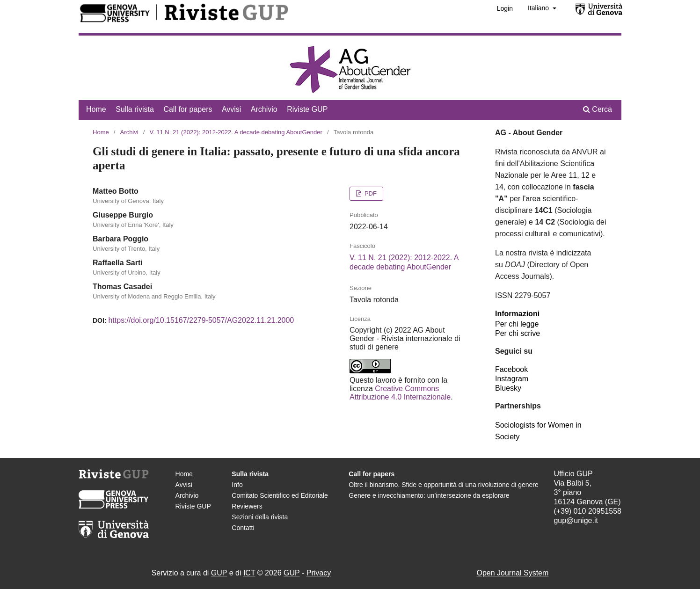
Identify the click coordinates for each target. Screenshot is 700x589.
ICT (249, 573)
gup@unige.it (576, 520)
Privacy (319, 573)
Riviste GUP (307, 109)
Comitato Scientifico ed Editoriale (280, 495)
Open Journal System (512, 573)
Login (505, 8)
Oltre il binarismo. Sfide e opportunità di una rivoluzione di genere (443, 485)
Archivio (264, 109)
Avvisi (232, 109)
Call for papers (188, 109)
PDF (370, 193)
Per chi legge (517, 324)
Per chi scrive (518, 333)
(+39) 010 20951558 (587, 511)
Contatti (243, 528)
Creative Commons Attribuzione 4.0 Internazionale (400, 393)
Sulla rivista (135, 109)
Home (96, 109)
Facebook (511, 369)
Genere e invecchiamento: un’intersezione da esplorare (429, 495)
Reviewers (247, 506)
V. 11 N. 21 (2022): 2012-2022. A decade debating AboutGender (236, 132)
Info (237, 485)
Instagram (512, 379)
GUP (219, 573)
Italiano (539, 8)
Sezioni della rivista (260, 517)
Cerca (598, 109)
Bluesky (508, 388)
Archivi (129, 132)
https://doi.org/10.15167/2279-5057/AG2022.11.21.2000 (201, 320)
